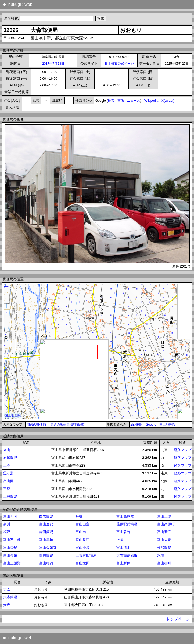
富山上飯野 (12, 563)
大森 (7, 589)
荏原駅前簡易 (127, 524)
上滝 (7, 465)
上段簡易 (10, 497)
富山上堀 (164, 516)
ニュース (134, 101)
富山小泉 (82, 548)
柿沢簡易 (164, 548)
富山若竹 (123, 532)
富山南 (81, 532)
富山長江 (82, 540)
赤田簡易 (46, 532)
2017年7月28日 (53, 64)
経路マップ (183, 450)
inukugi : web (18, 4)
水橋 (161, 555)
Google (151, 425)
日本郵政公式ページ (119, 64)
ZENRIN (137, 425)
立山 (7, 450)
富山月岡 (10, 516)
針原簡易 (46, 555)
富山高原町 (166, 524)
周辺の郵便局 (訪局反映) (68, 425)
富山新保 (123, 563)
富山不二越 (12, 540)
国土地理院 (167, 425)
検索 (111, 101)
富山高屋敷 (125, 516)
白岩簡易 (46, 516)
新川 (7, 524)
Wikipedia (151, 101)
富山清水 (123, 548)
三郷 (7, 489)
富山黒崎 (46, 540)
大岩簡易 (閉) (127, 555)
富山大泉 (164, 540)
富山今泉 (10, 555)
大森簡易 (10, 597)
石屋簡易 (10, 458)
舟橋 (79, 516)
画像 (121, 101)
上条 (120, 540)
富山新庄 (164, 532)
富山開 (8, 481)
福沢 (7, 532)
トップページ (178, 619)
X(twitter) (168, 101)
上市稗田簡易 (86, 555)
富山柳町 (164, 563)
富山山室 (82, 524)
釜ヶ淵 (8, 473)
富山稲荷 (46, 563)
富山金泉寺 (48, 548)
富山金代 (46, 524)
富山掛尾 (10, 548)
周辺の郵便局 (36, 425)
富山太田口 (84, 563)
